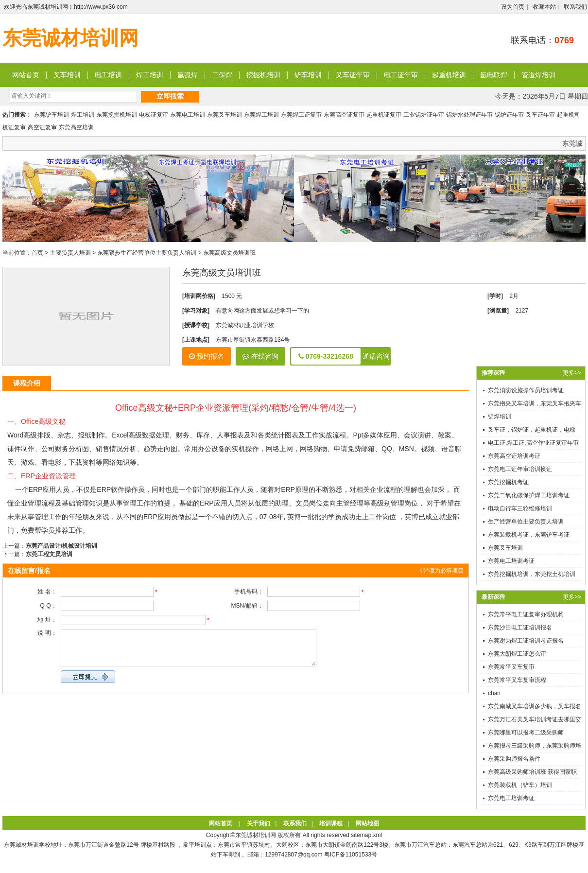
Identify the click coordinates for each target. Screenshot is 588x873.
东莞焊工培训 (261, 115)
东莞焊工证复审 (301, 115)
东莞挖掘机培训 (117, 115)
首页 (37, 253)
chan (494, 693)
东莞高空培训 (76, 127)
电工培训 (108, 75)
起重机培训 (449, 75)
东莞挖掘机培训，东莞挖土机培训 (532, 574)
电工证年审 (401, 75)
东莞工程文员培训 (49, 554)
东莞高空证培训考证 (514, 456)
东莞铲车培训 (52, 115)
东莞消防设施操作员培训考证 (526, 390)
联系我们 (575, 7)
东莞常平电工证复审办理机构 (526, 614)
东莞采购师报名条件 (514, 759)
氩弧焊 (188, 75)
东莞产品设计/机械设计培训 (61, 546)
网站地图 (367, 823)
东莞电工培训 (188, 115)
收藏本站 (544, 7)
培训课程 (331, 823)
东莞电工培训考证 (511, 561)
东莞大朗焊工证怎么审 (517, 654)
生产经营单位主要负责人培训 (526, 522)
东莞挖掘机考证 (508, 482)
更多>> (572, 373)
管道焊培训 (538, 75)
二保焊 (222, 75)
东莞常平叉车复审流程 (517, 680)
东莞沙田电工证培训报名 (520, 628)
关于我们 (259, 823)
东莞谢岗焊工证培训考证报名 (526, 641)
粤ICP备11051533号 (351, 855)
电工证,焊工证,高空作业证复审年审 (533, 443)
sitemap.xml (366, 835)
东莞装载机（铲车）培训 (520, 785)
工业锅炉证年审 (424, 115)
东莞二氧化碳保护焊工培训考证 (529, 495)
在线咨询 (260, 356)
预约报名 (207, 356)
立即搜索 (170, 96)
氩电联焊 (494, 75)
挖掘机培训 (263, 75)
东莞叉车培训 (225, 115)
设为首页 (513, 7)
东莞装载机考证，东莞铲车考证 (529, 535)
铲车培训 (308, 75)
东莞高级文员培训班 (229, 253)
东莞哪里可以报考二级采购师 (526, 733)
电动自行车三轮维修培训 (520, 508)
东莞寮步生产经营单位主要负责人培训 (147, 253)
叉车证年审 (353, 75)
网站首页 (26, 75)
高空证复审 (42, 127)
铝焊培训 (500, 417)
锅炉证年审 (509, 115)
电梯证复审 (154, 115)
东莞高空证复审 (344, 115)
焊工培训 (150, 75)
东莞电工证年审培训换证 (520, 469)
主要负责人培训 (70, 253)
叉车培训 (67, 75)
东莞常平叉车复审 (511, 667)
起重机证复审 (384, 115)
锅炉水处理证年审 (469, 115)
